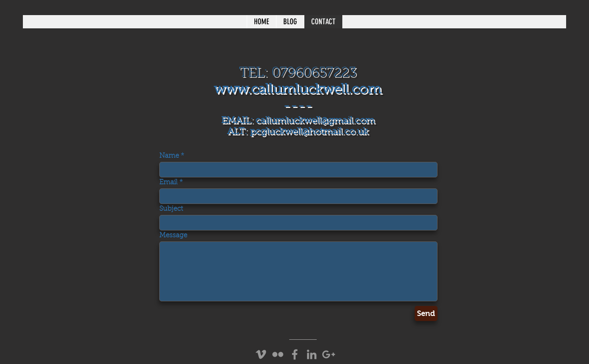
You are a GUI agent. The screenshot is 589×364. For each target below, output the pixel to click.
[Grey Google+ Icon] (329, 354)
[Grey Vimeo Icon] (261, 354)
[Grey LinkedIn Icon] (312, 354)
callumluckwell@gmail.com (315, 121)
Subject (171, 209)
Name (169, 156)
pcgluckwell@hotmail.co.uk (309, 132)
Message (173, 236)
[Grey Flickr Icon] (278, 354)
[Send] (426, 313)
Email (168, 183)
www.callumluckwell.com (297, 90)
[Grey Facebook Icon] (295, 354)
